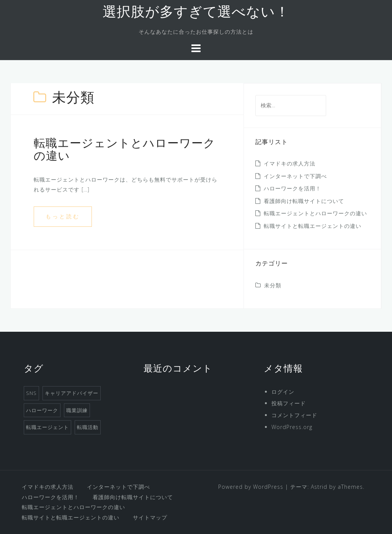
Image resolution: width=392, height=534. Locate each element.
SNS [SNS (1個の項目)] (31, 393)
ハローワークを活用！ (292, 188)
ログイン (283, 392)
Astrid (319, 487)
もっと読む (63, 216)
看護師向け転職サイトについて (304, 201)
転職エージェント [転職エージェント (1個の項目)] (47, 427)
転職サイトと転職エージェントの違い (313, 226)
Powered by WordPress (251, 487)
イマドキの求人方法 (290, 163)
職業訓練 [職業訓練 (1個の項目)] (77, 410)
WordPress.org (292, 427)
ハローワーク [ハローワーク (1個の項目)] (42, 410)
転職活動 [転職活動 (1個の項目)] (88, 427)
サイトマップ (150, 517)
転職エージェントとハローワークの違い (315, 213)
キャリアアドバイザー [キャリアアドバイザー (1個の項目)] (72, 393)
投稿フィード (289, 403)
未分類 (273, 285)
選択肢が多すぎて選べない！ (196, 13)
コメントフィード (294, 415)
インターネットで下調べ (295, 176)
